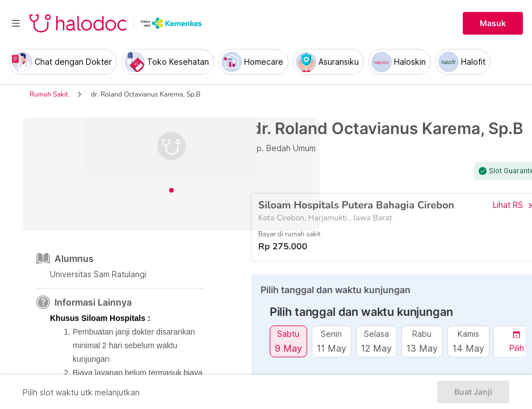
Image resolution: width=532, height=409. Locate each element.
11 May (332, 348)
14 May (468, 348)
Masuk (493, 23)
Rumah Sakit (49, 94)
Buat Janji (473, 392)
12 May (376, 348)
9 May (288, 348)
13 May (422, 348)
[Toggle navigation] (16, 23)
